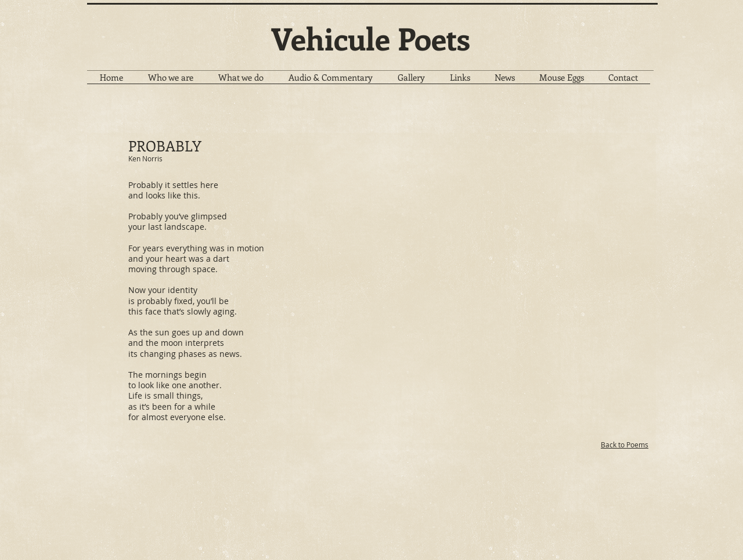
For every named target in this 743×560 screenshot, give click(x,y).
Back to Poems (625, 445)
